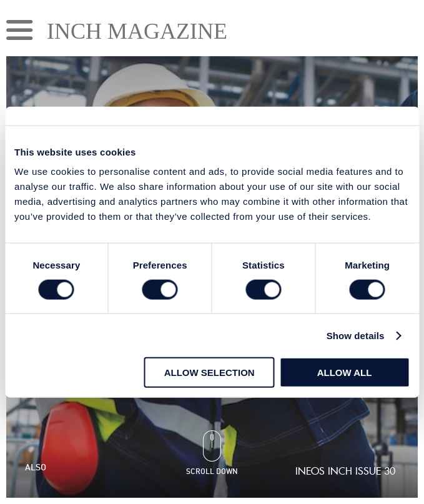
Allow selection (210, 373)
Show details (356, 335)
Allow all (345, 373)
